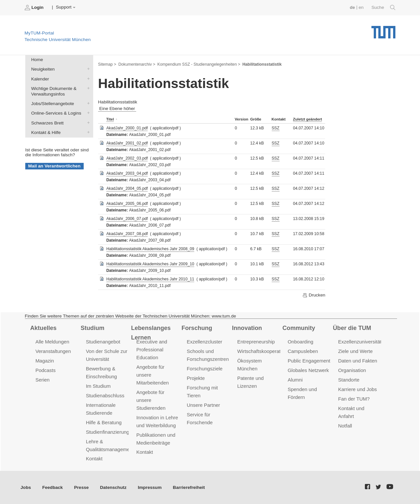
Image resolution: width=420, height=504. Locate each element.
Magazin (45, 361)
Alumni (295, 380)
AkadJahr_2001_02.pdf (127, 143)
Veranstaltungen (53, 351)
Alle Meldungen (52, 342)
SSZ (276, 128)
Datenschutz (113, 487)
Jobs (26, 487)
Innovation (247, 328)
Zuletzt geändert (308, 119)
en (361, 7)
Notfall (345, 426)
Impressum (150, 487)
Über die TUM (352, 328)
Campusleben (303, 351)
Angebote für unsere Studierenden (151, 400)
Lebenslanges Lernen (151, 333)
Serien (42, 380)
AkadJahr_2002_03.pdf (127, 158)
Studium (93, 328)
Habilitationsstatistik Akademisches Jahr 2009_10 (150, 264)
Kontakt (94, 459)
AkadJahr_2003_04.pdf (127, 173)
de (352, 7)
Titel (110, 119)
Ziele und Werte (356, 351)
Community (299, 328)
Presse (82, 487)
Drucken (314, 295)
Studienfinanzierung (108, 432)
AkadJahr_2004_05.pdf (127, 188)
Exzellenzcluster (204, 342)
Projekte (196, 378)
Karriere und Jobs (358, 389)
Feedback (53, 487)
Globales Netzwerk (308, 370)
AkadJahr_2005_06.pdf (127, 204)
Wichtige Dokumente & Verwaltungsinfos (87, 88)
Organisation (352, 370)
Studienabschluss (105, 395)
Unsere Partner (203, 405)
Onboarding (301, 342)
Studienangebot (103, 342)
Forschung (197, 328)
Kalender (87, 78)
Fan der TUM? (354, 399)
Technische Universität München (383, 30)
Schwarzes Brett (87, 122)
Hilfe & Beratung (104, 422)
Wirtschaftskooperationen (265, 351)
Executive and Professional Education (152, 350)
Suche (383, 8)
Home (37, 60)
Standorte (349, 380)
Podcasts (46, 370)
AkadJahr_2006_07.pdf (127, 219)
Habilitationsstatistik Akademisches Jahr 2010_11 (150, 279)
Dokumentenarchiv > (137, 64)
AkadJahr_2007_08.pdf (127, 234)
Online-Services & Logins (87, 113)
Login (35, 8)
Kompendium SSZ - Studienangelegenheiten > (199, 64)
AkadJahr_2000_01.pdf (127, 128)
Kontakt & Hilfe (87, 132)
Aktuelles (43, 328)
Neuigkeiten (87, 69)
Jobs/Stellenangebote (87, 103)
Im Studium (98, 386)
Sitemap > (107, 64)
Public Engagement (309, 361)
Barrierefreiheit (189, 487)
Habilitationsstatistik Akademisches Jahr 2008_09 (150, 249)
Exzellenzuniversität (360, 342)
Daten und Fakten (358, 361)
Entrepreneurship (256, 342)
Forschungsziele (205, 369)
